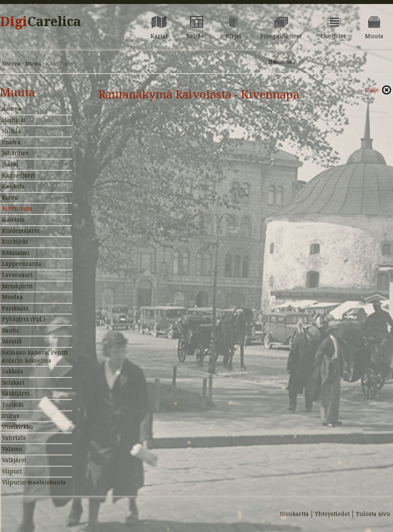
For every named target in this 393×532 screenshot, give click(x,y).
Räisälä (12, 341)
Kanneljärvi (19, 175)
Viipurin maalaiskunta (34, 482)
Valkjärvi (14, 460)
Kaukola (13, 186)
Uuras (11, 416)
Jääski (10, 164)
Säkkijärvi (16, 393)
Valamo (12, 449)
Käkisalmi (16, 253)
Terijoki (13, 405)
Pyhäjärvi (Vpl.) (24, 319)
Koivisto (13, 220)
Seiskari (13, 383)
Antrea (12, 109)
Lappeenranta (22, 264)
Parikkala (15, 308)
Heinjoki (14, 120)
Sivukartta (294, 514)
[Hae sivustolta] (320, 62)
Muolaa (12, 297)
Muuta (33, 64)
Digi (41, 22)
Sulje (372, 90)
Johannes (15, 153)
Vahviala (14, 438)
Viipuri (12, 471)
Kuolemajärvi (21, 231)
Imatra (11, 142)
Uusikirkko (17, 427)
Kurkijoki (15, 242)
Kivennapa (17, 208)
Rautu (10, 330)
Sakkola (13, 371)
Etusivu (11, 64)
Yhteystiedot (332, 514)
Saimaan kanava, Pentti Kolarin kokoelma (35, 357)
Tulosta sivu (373, 514)
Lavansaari (17, 275)
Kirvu (10, 198)
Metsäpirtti (17, 286)
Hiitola (11, 131)
